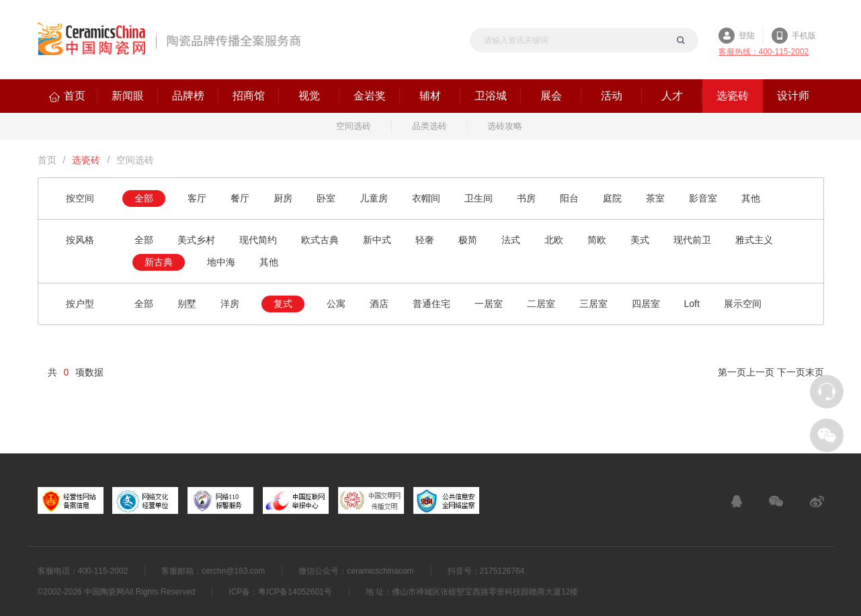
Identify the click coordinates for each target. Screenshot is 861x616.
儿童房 (374, 198)
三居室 (593, 304)
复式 (283, 304)
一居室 (489, 304)
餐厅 (240, 198)
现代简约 (258, 240)
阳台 (569, 198)
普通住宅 (432, 304)
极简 (468, 240)
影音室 (703, 198)
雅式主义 (754, 240)
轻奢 (425, 240)
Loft (692, 304)
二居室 (541, 304)
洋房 (230, 304)
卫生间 (479, 198)
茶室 (655, 198)
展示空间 (743, 304)
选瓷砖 (86, 160)
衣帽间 (426, 198)
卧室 (326, 198)
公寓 (336, 304)
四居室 (646, 304)
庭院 (612, 198)
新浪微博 (817, 501)
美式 (640, 240)
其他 (751, 198)
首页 (47, 160)
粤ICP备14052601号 (295, 592)
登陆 (747, 36)
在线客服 (737, 501)
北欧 (554, 240)
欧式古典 (320, 240)
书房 (526, 198)
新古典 (159, 262)
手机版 (804, 36)
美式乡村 (196, 240)
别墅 (187, 304)
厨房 (283, 198)
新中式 (377, 240)
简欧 (597, 240)
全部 (144, 198)
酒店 (379, 304)
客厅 (197, 198)
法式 (511, 240)
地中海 (221, 262)
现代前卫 (692, 240)
